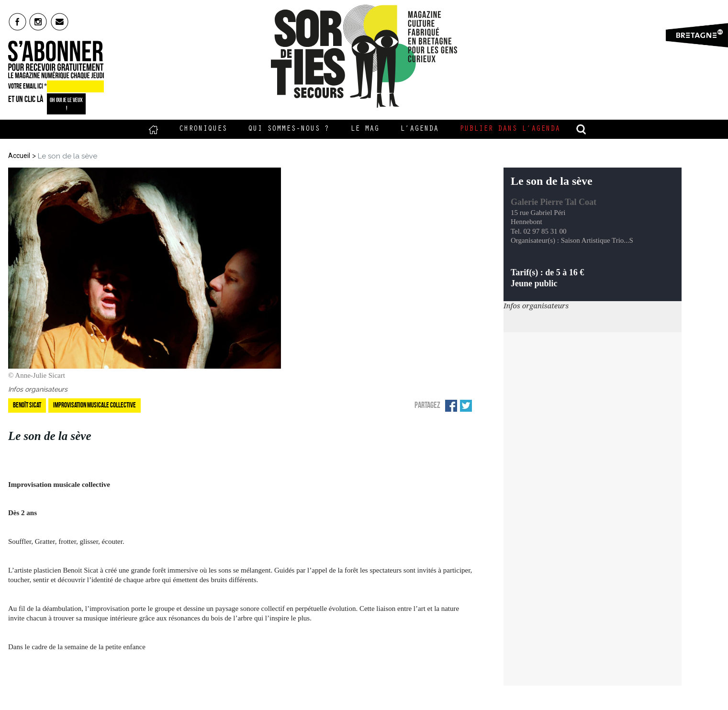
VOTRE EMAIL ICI (28, 86)
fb (17, 22)
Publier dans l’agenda (510, 129)
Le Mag (365, 129)
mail (60, 22)
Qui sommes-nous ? (289, 129)
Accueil (153, 129)
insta (39, 22)
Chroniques (203, 129)
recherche (581, 129)
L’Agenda (419, 129)
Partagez (427, 405)
